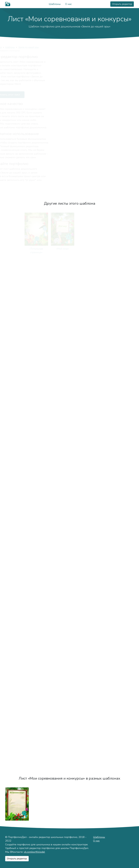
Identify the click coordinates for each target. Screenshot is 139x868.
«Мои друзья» (69, 340)
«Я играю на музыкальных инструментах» (43, 574)
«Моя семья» (17, 294)
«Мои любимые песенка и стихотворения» (17, 525)
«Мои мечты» (17, 714)
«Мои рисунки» (43, 620)
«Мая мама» (43, 294)
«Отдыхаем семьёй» (122, 294)
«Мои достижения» (96, 620)
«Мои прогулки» (69, 476)
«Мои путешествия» (122, 669)
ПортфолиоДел (13, 47)
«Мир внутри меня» (122, 571)
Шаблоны (55, 4)
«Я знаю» (122, 521)
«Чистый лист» (17, 760)
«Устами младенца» (122, 476)
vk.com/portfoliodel (34, 852)
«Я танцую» (69, 571)
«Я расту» (96, 476)
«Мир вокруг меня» (96, 571)
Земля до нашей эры (48, 47)
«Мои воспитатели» (17, 431)
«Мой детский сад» (69, 385)
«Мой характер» (122, 249)
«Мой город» (17, 385)
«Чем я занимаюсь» (96, 431)
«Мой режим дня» (122, 340)
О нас (68, 4)
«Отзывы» (43, 760)
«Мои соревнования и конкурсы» (122, 623)
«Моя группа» (96, 385)
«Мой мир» (43, 249)
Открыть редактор (122, 4)
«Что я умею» (96, 521)
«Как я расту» (43, 521)
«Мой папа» (69, 294)
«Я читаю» (17, 571)
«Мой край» (43, 385)
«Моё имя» (96, 249)
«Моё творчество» (17, 620)
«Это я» (69, 249)
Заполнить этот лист (23, 95)
